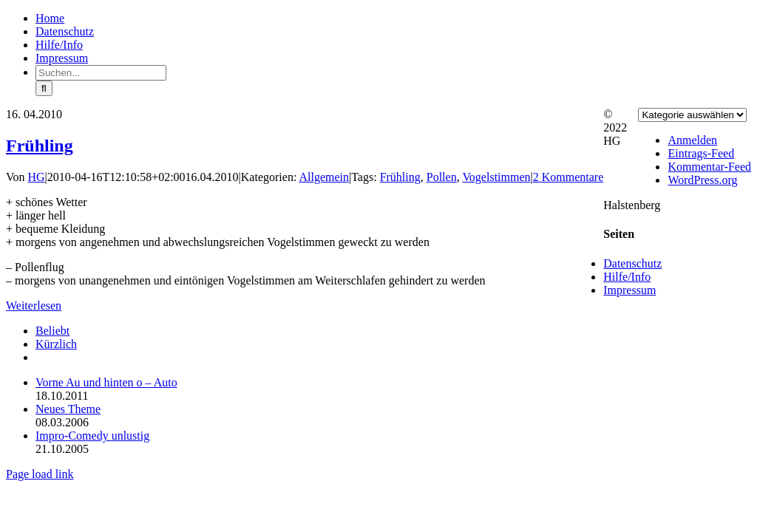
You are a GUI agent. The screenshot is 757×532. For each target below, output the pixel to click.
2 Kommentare (568, 177)
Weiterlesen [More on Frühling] (34, 306)
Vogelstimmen (496, 177)
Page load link (40, 474)
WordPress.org (702, 180)
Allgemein (324, 177)
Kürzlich (56, 344)
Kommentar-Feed (709, 167)
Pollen (442, 177)
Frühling (40, 146)
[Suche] (44, 88)
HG (37, 177)
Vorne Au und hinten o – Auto (106, 382)
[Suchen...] (101, 73)
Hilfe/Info (627, 277)
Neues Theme (68, 409)
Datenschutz (632, 263)
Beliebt (52, 331)
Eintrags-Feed (701, 153)
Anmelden (692, 140)
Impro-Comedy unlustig (92, 436)
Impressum (629, 290)
